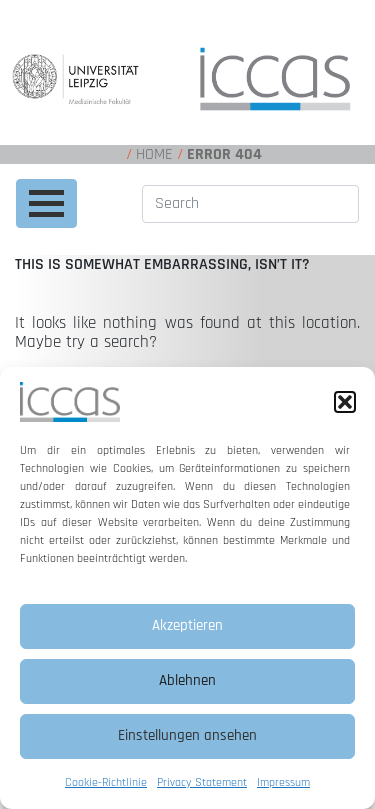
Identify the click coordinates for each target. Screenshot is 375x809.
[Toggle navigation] (46, 203)
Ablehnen (187, 680)
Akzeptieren (187, 625)
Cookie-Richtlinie (106, 782)
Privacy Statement (202, 782)
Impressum (283, 782)
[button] (345, 402)
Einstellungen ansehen (187, 735)
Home (154, 154)
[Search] (250, 204)
